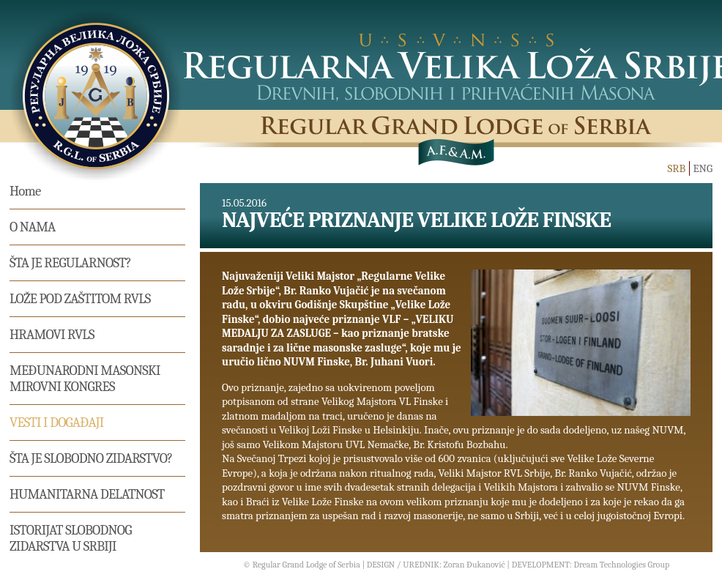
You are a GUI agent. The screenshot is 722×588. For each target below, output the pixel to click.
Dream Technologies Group (621, 565)
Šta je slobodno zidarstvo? (91, 458)
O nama (33, 227)
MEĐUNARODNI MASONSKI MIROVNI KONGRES (85, 379)
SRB (676, 168)
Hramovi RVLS (52, 335)
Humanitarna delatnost (87, 494)
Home (25, 191)
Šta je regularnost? (70, 263)
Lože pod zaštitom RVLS (80, 299)
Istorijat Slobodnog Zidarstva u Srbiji (71, 538)
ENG (703, 168)
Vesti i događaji (56, 423)
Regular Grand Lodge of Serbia (306, 565)
